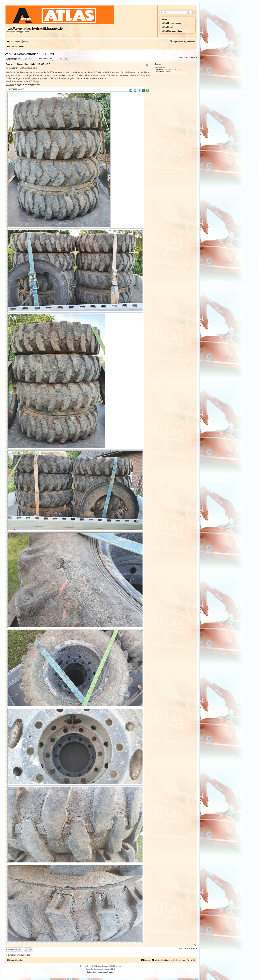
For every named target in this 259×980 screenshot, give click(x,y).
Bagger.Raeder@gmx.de (27, 84)
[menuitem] (25, 42)
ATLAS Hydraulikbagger (172, 23)
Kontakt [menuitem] (146, 960)
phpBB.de (112, 969)
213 (164, 68)
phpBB (92, 966)
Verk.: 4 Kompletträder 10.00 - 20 (29, 54)
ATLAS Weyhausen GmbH (173, 31)
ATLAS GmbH (168, 27)
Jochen (158, 64)
